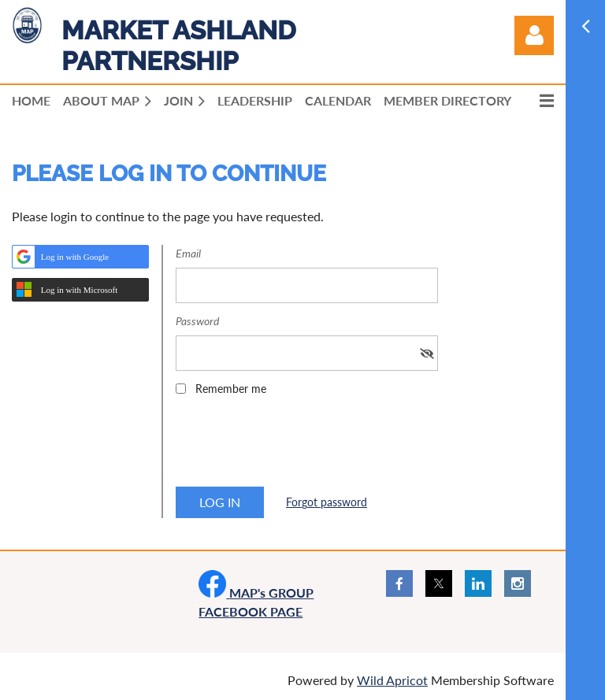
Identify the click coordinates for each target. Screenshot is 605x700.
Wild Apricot (392, 680)
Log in (534, 35)
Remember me (231, 389)
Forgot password (327, 502)
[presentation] (295, 446)
